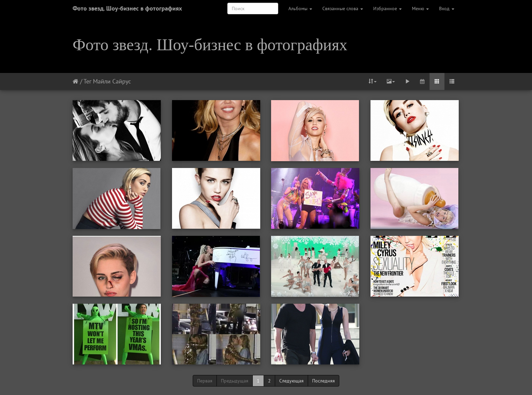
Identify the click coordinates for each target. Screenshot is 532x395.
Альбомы (300, 8)
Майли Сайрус (112, 81)
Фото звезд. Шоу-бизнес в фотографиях (127, 8)
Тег (87, 81)
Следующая (291, 381)
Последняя (324, 381)
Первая (205, 381)
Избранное (387, 8)
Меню (420, 8)
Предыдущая (235, 381)
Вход (447, 8)
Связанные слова (343, 8)
